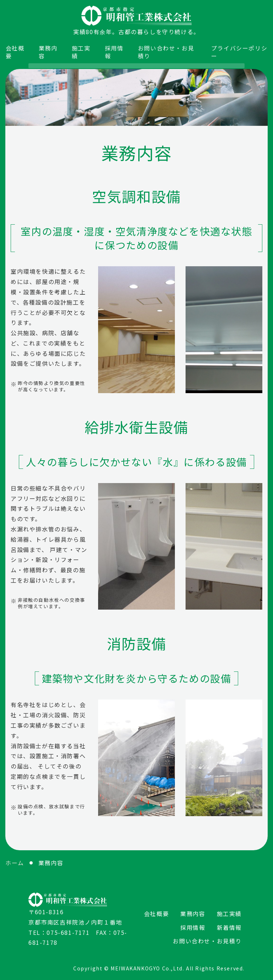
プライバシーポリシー (237, 52)
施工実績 (82, 52)
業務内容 (48, 52)
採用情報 (115, 52)
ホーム (15, 862)
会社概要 (15, 52)
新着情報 (229, 926)
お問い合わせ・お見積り (166, 52)
